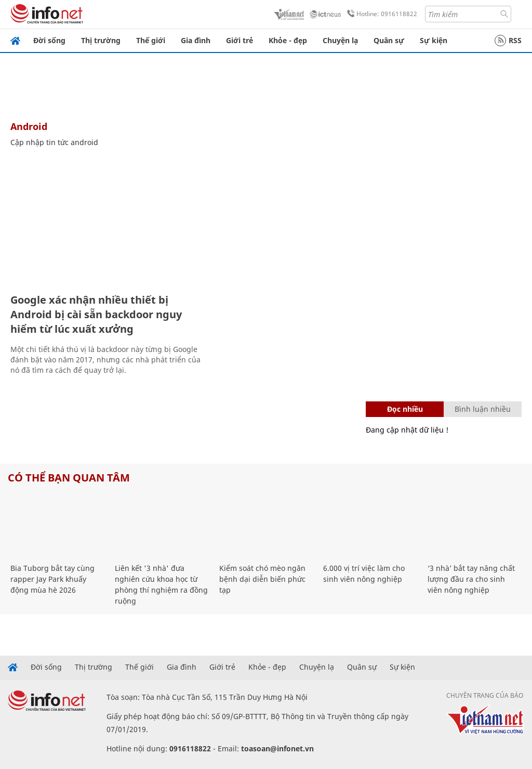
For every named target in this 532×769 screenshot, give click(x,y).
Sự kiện (434, 40)
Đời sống (49, 40)
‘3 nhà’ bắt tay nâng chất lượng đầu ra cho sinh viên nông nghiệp (471, 579)
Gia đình (196, 40)
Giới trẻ (240, 40)
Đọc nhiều (405, 409)
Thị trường (101, 40)
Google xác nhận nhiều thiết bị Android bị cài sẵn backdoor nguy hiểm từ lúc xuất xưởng (96, 314)
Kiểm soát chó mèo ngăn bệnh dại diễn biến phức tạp (262, 579)
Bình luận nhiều (483, 409)
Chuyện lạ (340, 40)
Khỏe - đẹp (288, 40)
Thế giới (151, 40)
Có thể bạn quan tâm (69, 478)
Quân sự (389, 40)
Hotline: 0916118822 (380, 14)
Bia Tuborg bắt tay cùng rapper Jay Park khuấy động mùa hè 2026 (52, 579)
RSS (508, 41)
